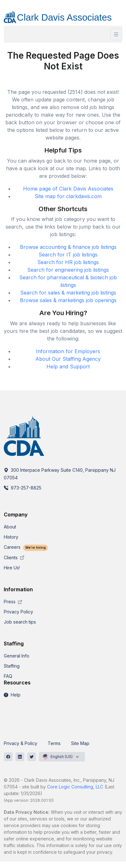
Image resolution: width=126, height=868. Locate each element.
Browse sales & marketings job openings (68, 300)
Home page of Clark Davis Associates (68, 189)
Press (13, 602)
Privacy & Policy (21, 743)
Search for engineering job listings (68, 270)
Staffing (12, 666)
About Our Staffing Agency (68, 359)
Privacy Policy (18, 612)
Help (12, 695)
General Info (17, 656)
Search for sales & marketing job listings (68, 293)
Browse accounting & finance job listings (68, 247)
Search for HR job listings (68, 262)
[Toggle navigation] (116, 34)
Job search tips (20, 622)
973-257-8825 (23, 488)
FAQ (8, 676)
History (11, 537)
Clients (14, 557)
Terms (54, 743)
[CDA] (63, 14)
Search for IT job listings (68, 255)
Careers (26, 547)
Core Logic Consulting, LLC (75, 787)
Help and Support (68, 366)
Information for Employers (68, 351)
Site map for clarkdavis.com (68, 196)
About (10, 527)
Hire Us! (12, 568)
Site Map (80, 743)
